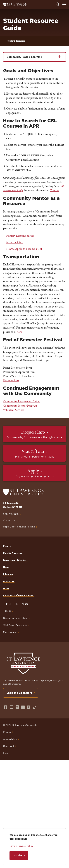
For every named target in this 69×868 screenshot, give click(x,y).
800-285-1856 (11, 514)
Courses (54, 190)
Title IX (7, 611)
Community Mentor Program (20, 406)
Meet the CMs (14, 242)
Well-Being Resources (15, 625)
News (6, 567)
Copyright (9, 746)
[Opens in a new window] (6, 707)
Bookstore (9, 581)
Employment (10, 632)
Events (7, 546)
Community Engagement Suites (21, 401)
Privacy (7, 732)
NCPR (6, 588)
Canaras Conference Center (18, 595)
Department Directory (15, 560)
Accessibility (10, 739)
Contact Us (9, 520)
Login (6, 753)
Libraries (8, 574)
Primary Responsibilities (20, 236)
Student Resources (16, 41)
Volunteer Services (14, 410)
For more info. (11, 380)
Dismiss (17, 855)
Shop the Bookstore (19, 693)
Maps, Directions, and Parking (19, 527)
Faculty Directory (13, 553)
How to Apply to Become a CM (24, 249)
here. (19, 332)
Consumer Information (15, 618)
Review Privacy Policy (21, 846)
